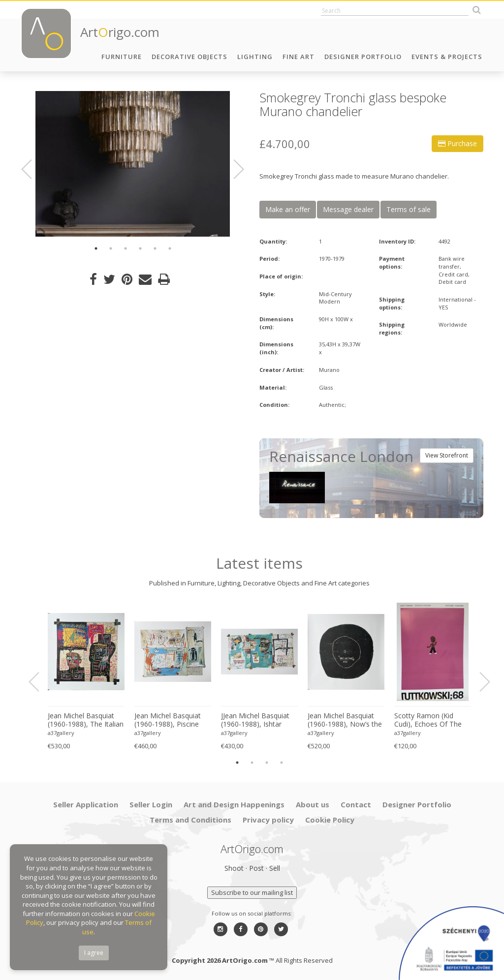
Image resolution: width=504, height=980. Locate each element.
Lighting (255, 57)
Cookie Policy (330, 820)
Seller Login (151, 804)
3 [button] (126, 248)
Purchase (457, 143)
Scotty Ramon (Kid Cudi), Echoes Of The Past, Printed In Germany (428, 720)
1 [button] (96, 248)
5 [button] (155, 248)
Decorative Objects (189, 57)
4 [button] (140, 248)
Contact (356, 804)
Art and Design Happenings (234, 804)
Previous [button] (32, 169)
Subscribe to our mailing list (252, 892)
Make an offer (288, 209)
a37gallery (61, 733)
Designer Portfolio (363, 57)
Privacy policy (268, 820)
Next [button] (233, 169)
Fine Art (299, 57)
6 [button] (170, 248)
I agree (94, 953)
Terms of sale (409, 209)
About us (313, 804)
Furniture (122, 57)
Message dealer (348, 209)
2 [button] (111, 248)
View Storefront (447, 455)
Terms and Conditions (190, 820)
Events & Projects (447, 57)
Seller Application (86, 804)
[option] (133, 164)
